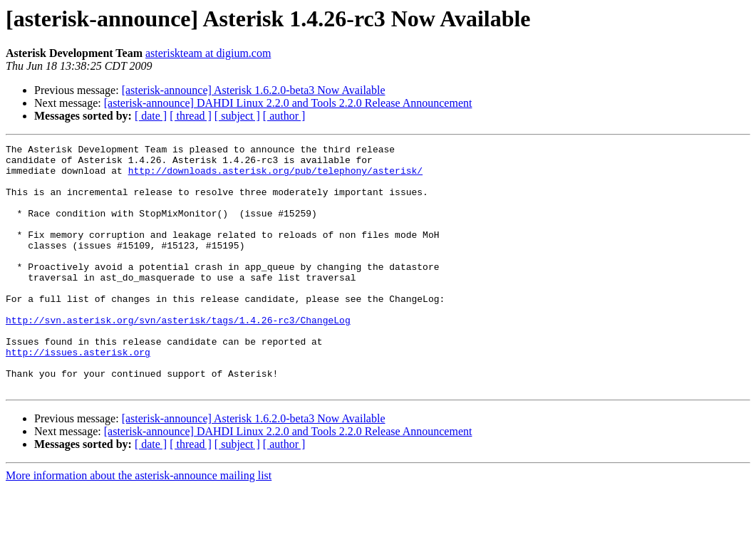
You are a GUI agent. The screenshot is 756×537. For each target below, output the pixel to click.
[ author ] (284, 116)
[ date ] (151, 116)
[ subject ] (237, 116)
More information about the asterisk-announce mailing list (139, 525)
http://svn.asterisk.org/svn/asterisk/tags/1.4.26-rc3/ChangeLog (178, 356)
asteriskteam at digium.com (208, 53)
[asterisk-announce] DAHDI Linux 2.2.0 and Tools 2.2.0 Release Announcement (288, 103)
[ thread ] (191, 116)
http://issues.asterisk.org (78, 395)
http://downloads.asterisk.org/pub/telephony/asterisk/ (275, 177)
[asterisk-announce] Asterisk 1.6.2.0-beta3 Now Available (254, 90)
